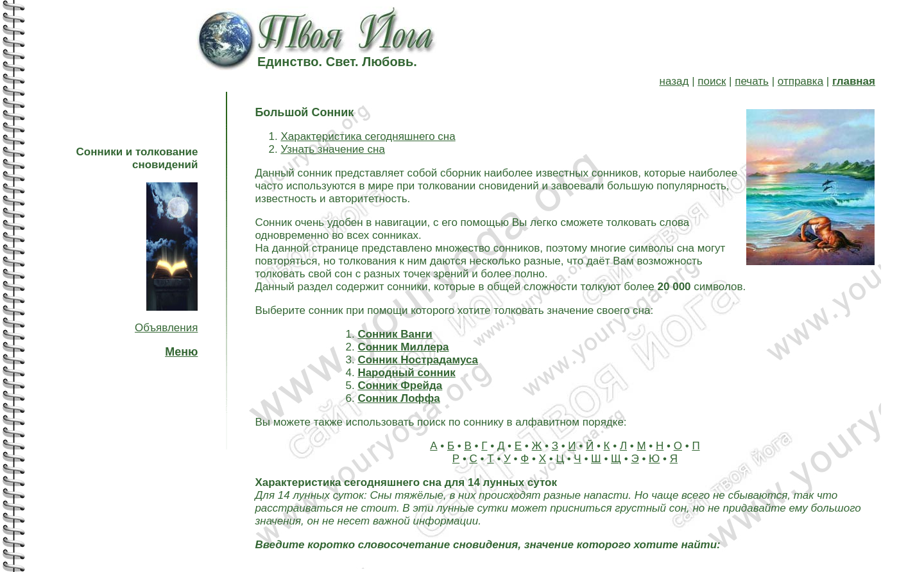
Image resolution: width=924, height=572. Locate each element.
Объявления (166, 328)
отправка (800, 81)
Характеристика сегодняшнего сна (368, 136)
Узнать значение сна (332, 149)
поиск (712, 81)
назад (674, 81)
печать (752, 81)
